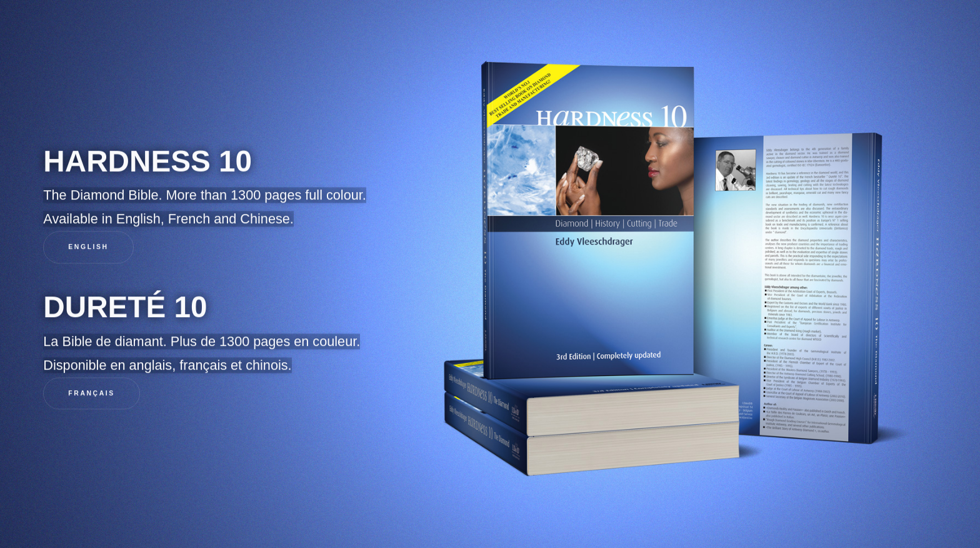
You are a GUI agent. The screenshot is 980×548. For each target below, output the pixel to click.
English (88, 247)
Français (91, 394)
